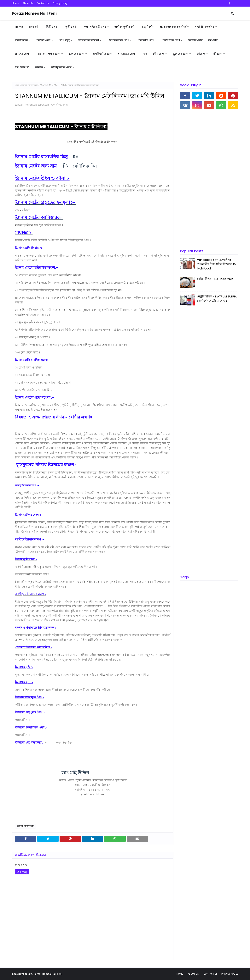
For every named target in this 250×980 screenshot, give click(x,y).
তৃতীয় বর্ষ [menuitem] (71, 27)
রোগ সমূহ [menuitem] (64, 40)
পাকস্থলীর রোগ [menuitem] (146, 40)
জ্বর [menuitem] (145, 54)
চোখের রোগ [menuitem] (22, 54)
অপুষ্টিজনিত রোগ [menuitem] (102, 54)
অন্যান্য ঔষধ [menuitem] (43, 40)
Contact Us (43, 3)
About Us (28, 3)
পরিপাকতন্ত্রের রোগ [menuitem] (118, 40)
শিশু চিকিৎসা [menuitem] (22, 67)
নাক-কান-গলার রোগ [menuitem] (49, 54)
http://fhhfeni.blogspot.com (33, 105)
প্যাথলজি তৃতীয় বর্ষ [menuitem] (95, 27)
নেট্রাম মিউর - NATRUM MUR (215, 279)
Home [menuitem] (19, 27)
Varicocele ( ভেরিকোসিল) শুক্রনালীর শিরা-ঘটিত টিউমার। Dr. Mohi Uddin (217, 264)
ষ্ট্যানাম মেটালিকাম (29, 85)
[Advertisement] (206, 180)
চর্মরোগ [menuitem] (201, 54)
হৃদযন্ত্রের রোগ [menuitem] (76, 54)
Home (15, 3)
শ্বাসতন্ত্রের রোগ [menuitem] (126, 54)
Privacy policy (60, 3)
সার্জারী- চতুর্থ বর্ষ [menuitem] (204, 27)
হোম (17, 85)
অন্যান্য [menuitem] (39, 67)
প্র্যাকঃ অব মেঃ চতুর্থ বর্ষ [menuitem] (173, 27)
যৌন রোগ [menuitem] (158, 54)
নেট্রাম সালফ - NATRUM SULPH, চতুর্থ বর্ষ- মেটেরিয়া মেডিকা (217, 299)
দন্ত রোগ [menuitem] (213, 40)
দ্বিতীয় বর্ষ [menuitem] (52, 27)
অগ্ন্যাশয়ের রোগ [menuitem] (171, 40)
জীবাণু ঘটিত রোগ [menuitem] (61, 67)
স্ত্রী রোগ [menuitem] (218, 54)
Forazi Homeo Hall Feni (34, 13)
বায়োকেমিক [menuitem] (21, 40)
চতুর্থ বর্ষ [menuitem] (147, 27)
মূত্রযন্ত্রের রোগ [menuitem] (180, 54)
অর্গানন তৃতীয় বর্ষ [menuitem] (124, 27)
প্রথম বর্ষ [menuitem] (33, 27)
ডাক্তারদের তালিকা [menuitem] (88, 40)
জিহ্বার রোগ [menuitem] (195, 40)
